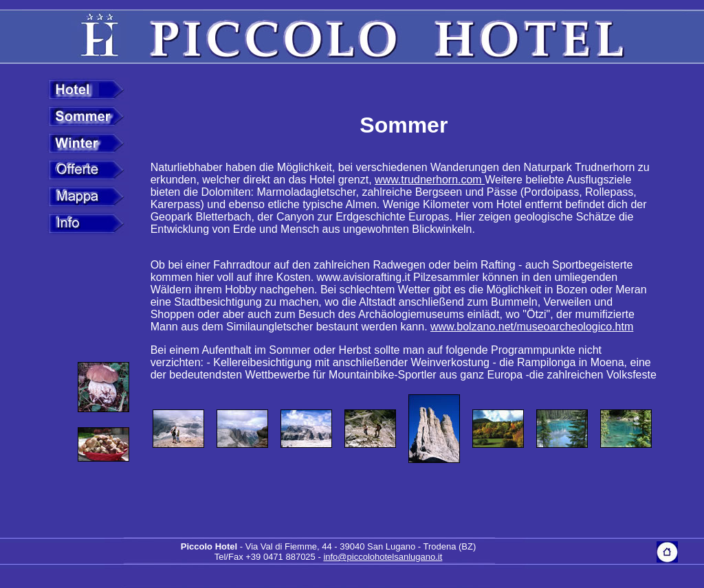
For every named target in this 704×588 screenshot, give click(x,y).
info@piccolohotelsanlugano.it (383, 557)
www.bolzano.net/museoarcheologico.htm (532, 327)
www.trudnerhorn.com (430, 180)
